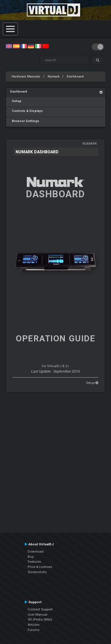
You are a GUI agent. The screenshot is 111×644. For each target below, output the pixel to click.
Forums (34, 630)
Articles (34, 625)
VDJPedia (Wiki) (40, 619)
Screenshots (37, 572)
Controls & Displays (27, 111)
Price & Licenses (40, 567)
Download (36, 551)
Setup (16, 101)
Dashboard (75, 77)
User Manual (37, 614)
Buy (31, 557)
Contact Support (40, 609)
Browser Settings (25, 121)
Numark (53, 77)
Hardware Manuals (26, 77)
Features (34, 562)
